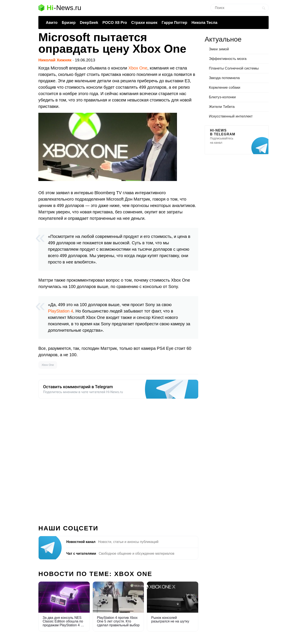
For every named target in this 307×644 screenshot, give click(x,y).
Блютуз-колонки (222, 97)
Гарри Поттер (174, 23)
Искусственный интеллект (231, 116)
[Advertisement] (118, 459)
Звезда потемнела (224, 78)
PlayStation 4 (61, 311)
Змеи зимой (219, 49)
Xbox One (138, 68)
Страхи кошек (144, 23)
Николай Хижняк (55, 60)
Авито (52, 23)
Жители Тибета (222, 107)
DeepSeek (89, 23)
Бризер (69, 23)
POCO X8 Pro (115, 23)
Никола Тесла (204, 23)
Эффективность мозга (228, 59)
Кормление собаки (225, 88)
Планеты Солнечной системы (234, 68)
